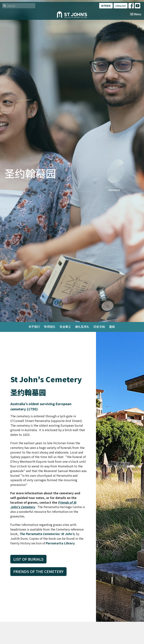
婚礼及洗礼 (82, 327)
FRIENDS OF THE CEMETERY (38, 571)
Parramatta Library (60, 543)
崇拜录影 (106, 6)
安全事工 (65, 327)
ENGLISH (121, 6)
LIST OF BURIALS (28, 559)
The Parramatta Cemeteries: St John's (47, 534)
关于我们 (34, 327)
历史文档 (99, 327)
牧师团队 (50, 327)
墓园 (112, 327)
